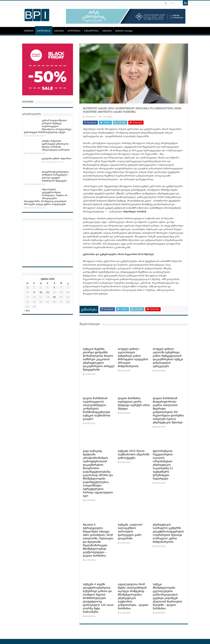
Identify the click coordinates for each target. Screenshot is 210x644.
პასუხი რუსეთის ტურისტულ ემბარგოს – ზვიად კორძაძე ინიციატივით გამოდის (56, 145)
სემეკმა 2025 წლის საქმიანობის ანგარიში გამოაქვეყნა (134, 455)
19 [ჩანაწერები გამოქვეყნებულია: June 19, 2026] (54, 297)
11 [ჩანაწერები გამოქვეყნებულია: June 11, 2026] (48, 292)
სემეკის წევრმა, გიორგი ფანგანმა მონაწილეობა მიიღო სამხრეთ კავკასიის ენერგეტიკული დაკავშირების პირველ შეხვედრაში (99, 359)
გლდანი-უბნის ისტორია (57, 158)
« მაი (27, 311)
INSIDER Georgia (124, 31)
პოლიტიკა (74, 31)
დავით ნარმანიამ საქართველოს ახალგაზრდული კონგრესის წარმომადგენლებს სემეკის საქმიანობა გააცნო (97, 409)
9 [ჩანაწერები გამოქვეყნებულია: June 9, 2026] (34, 292)
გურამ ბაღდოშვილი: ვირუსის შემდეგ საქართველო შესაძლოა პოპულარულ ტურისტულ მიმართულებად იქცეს (48, 126)
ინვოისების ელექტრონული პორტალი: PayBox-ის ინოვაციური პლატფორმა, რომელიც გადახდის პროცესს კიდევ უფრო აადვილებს (46, 197)
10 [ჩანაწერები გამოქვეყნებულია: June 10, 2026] (41, 292)
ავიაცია (107, 31)
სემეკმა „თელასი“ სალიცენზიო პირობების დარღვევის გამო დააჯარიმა (130, 532)
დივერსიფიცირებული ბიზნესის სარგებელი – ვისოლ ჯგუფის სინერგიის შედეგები (55, 176)
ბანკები (59, 31)
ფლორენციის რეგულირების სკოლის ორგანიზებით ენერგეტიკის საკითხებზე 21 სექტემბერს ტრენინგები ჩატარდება (163, 465)
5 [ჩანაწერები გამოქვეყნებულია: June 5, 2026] (54, 287)
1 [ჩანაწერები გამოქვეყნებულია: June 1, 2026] (27, 287)
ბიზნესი (29, 31)
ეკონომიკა (44, 31)
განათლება (91, 31)
